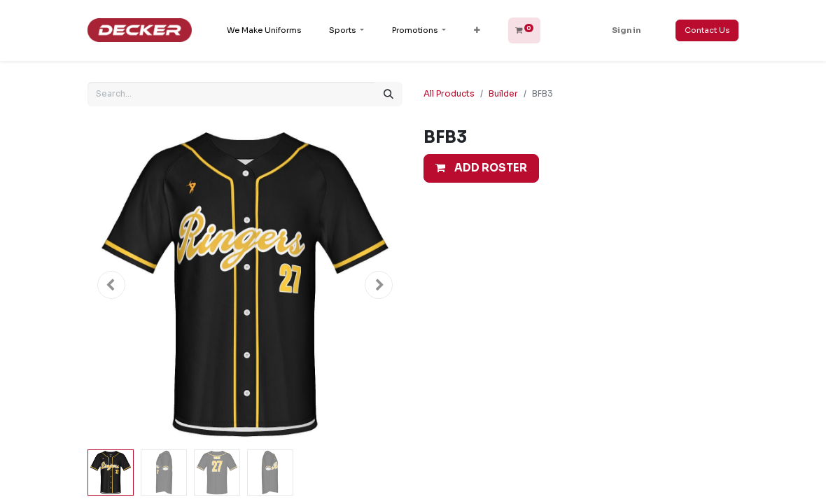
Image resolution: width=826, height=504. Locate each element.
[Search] (388, 94)
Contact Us (707, 30)
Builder (503, 93)
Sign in (626, 30)
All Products (449, 93)
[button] (477, 30)
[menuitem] (264, 30)
